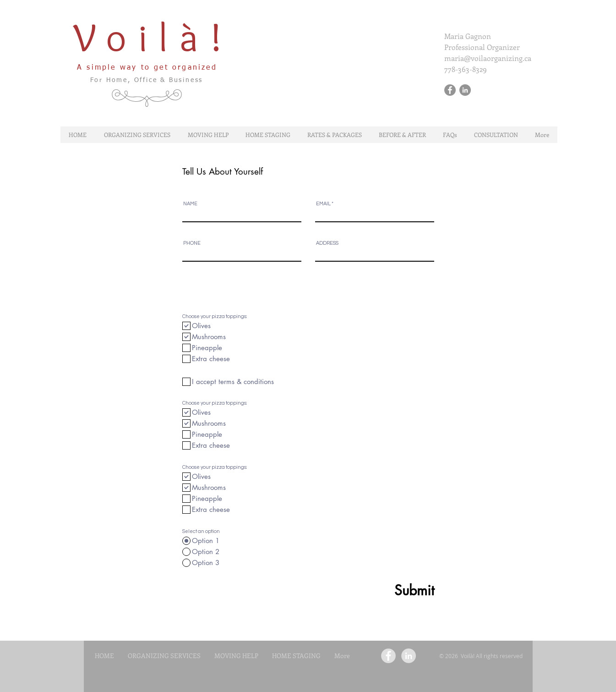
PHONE (192, 243)
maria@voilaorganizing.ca (488, 58)
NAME (190, 204)
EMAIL (323, 204)
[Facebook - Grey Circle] (388, 656)
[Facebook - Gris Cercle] (450, 90)
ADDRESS (327, 243)
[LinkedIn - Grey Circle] (409, 656)
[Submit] (392, 590)
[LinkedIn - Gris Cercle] (465, 90)
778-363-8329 (466, 69)
